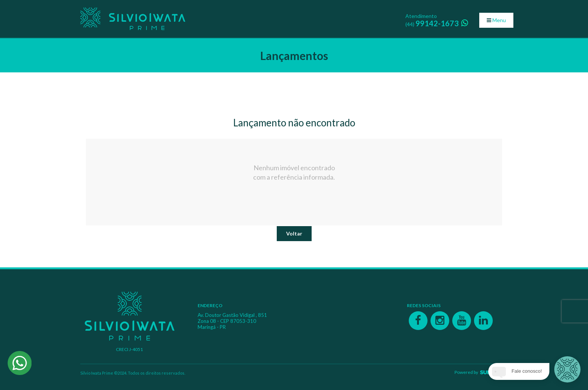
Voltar (294, 233)
